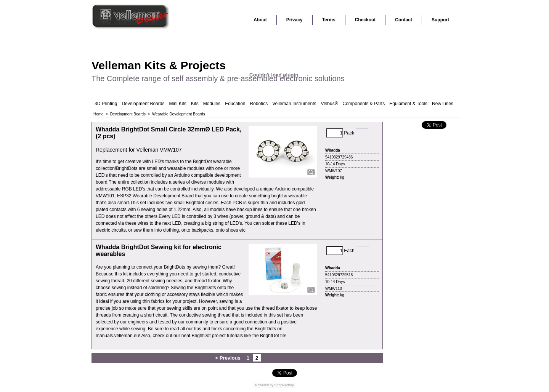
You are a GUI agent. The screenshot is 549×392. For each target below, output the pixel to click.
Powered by (264, 385)
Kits (195, 104)
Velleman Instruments (294, 104)
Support (440, 20)
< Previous (228, 358)
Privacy (295, 20)
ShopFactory (284, 385)
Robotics (259, 104)
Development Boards (143, 104)
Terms (329, 20)
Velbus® (330, 104)
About (260, 20)
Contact (404, 20)
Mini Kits (177, 104)
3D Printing (106, 104)
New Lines (443, 104)
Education (235, 104)
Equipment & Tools (408, 104)
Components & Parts (364, 104)
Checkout (365, 20)
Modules (212, 104)
